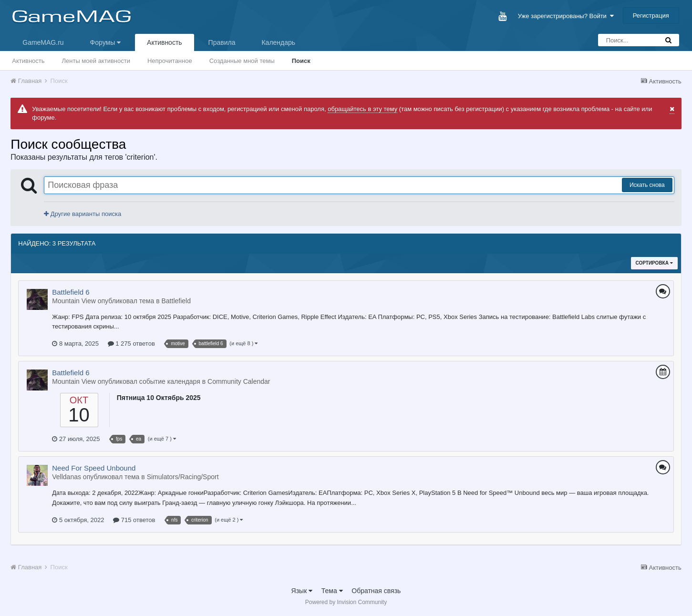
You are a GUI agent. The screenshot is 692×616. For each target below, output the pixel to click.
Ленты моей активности (96, 61)
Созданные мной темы (242, 61)
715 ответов (134, 520)
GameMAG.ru (43, 42)
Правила (222, 42)
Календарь (278, 42)
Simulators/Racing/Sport (183, 477)
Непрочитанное (170, 61)
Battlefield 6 (71, 292)
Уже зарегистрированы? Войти (566, 16)
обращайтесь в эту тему (362, 109)
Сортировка (654, 263)
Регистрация (651, 15)
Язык (302, 591)
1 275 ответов (131, 344)
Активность (165, 42)
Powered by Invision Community (346, 602)
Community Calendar (239, 381)
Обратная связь (376, 591)
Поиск (301, 61)
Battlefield (176, 301)
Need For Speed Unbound (94, 468)
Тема (332, 591)
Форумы (105, 42)
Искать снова (647, 185)
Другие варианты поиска (83, 214)
